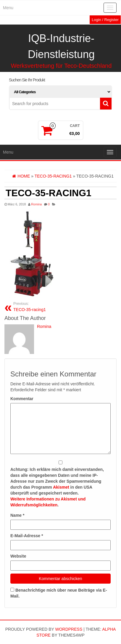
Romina (36, 204)
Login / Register (105, 20)
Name (17, 515)
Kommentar (22, 399)
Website (18, 556)
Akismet (61, 487)
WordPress (69, 629)
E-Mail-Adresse (27, 536)
